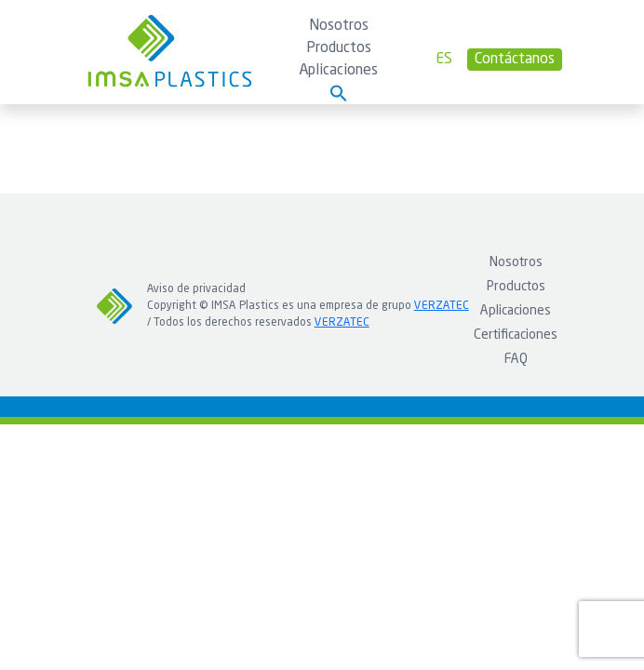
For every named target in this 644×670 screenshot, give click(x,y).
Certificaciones (516, 335)
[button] (339, 93)
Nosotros (339, 26)
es (444, 60)
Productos (339, 48)
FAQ (516, 359)
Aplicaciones (338, 71)
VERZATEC (442, 306)
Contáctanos (515, 60)
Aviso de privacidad (196, 289)
